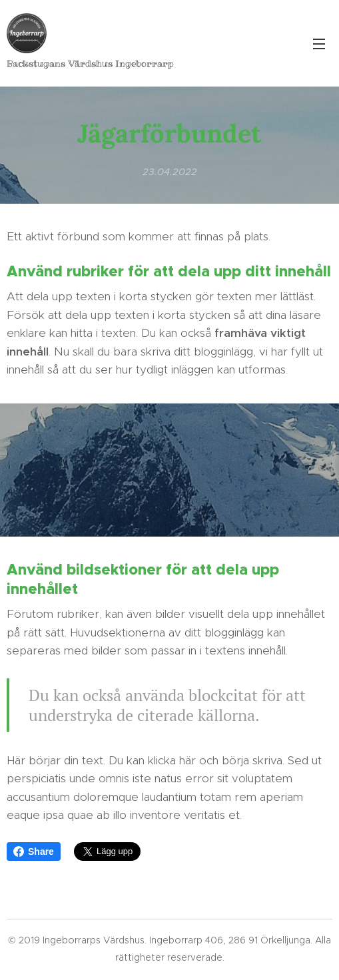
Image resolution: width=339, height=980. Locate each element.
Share (34, 852)
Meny (319, 44)
